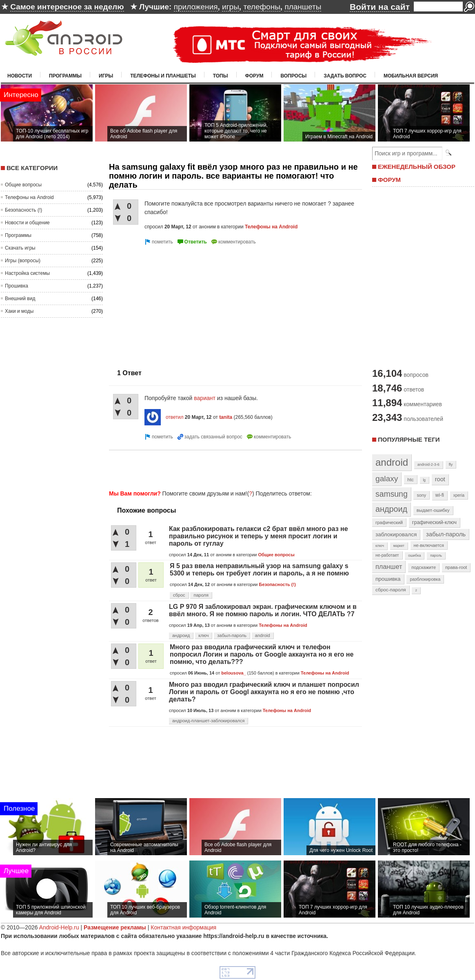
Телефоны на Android (29, 197)
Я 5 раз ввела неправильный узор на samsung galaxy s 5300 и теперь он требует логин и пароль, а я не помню (259, 570)
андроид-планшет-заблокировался (208, 721)
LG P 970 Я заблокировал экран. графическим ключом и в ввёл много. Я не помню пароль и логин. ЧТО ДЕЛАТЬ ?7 (263, 610)
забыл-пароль (232, 635)
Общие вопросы (23, 185)
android (263, 635)
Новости (20, 76)
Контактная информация (183, 927)
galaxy (387, 479)
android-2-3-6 (428, 465)
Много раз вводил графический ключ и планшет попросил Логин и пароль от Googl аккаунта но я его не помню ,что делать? (264, 692)
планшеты (303, 7)
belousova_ (234, 673)
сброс (179, 595)
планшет (389, 566)
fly (451, 464)
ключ (203, 635)
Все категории (32, 168)
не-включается (429, 545)
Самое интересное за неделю (67, 7)
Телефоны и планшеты (163, 76)
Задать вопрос (345, 76)
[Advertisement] (178, 304)
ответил (175, 417)
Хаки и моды (19, 311)
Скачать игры (20, 248)
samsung (392, 494)
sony (421, 495)
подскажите (424, 567)
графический (389, 522)
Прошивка (17, 286)
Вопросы (293, 76)
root (440, 479)
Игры (106, 76)
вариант (205, 398)
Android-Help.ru (59, 927)
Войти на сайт (380, 7)
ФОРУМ (389, 180)
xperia (459, 495)
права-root (456, 567)
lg (424, 480)
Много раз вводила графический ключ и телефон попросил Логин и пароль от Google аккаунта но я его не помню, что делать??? (262, 654)
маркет (399, 546)
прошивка (388, 579)
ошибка (414, 555)
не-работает (387, 555)
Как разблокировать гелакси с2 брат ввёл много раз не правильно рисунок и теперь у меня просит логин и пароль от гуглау (259, 536)
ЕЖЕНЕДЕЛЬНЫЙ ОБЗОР (417, 167)
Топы (221, 76)
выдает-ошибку (433, 510)
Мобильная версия (411, 76)
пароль (436, 555)
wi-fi (440, 495)
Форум (254, 76)
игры (231, 7)
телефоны (262, 7)
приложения (196, 7)
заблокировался (396, 534)
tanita (226, 417)
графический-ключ (434, 522)
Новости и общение (27, 223)
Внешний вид (20, 299)
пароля (201, 595)
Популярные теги (409, 439)
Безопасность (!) (23, 210)
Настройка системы (27, 273)
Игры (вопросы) (23, 261)
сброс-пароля (391, 590)
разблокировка (425, 579)
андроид (181, 635)
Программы (65, 76)
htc (410, 479)
